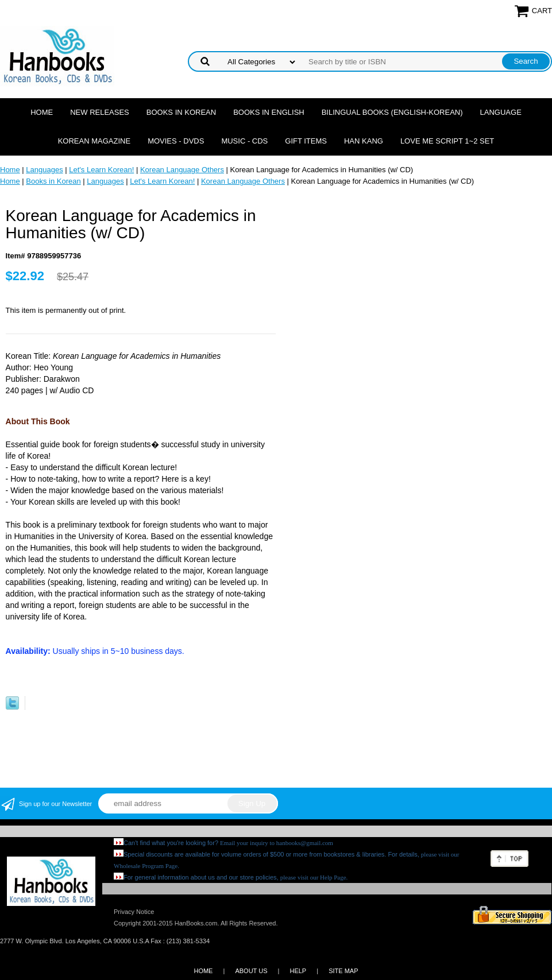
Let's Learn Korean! (101, 170)
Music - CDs (244, 141)
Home (42, 112)
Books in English (269, 112)
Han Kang (364, 141)
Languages (44, 170)
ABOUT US (251, 971)
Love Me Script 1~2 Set (447, 141)
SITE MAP (343, 971)
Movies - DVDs (176, 141)
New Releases (100, 112)
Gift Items (306, 141)
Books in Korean (181, 112)
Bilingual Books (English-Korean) (392, 112)
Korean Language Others (182, 170)
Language (501, 112)
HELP (298, 971)
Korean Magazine (94, 141)
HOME (203, 971)
